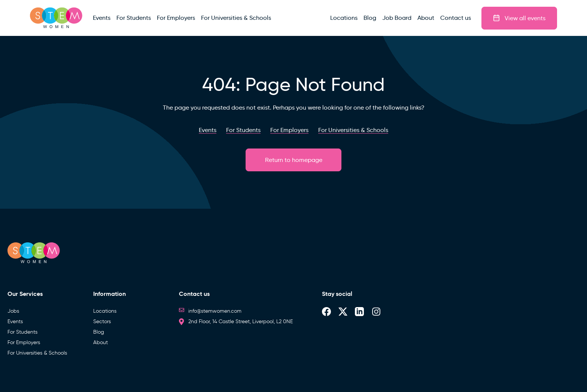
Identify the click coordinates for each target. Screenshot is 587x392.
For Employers (24, 342)
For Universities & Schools (37, 353)
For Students (22, 332)
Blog (99, 332)
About (101, 342)
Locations (105, 311)
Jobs (13, 311)
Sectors (102, 321)
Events (15, 321)
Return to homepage (294, 160)
